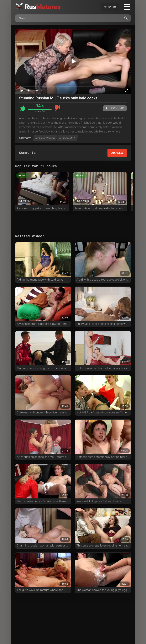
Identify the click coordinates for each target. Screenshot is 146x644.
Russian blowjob (45, 138)
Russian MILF (67, 138)
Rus (43, 7)
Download (115, 108)
